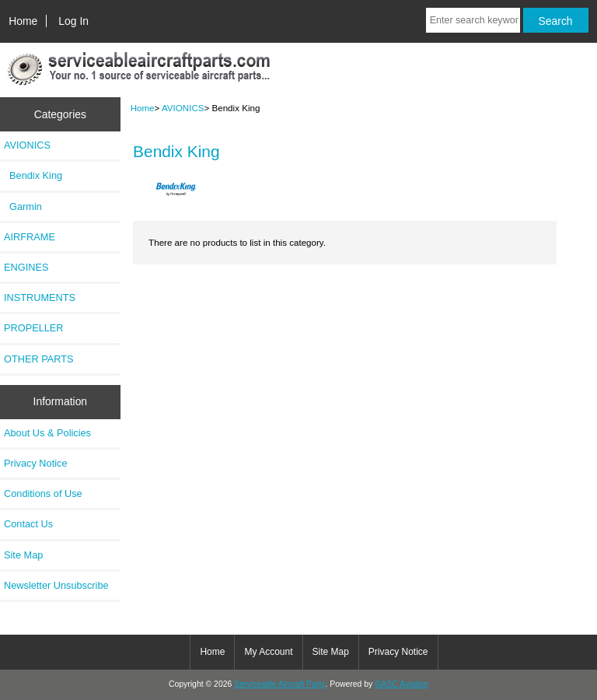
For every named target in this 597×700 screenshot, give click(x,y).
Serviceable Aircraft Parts (279, 684)
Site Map (23, 555)
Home (23, 21)
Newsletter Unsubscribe (56, 585)
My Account (268, 652)
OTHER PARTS (39, 359)
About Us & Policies (47, 433)
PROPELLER (34, 328)
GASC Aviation (401, 684)
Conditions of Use (43, 493)
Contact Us (28, 524)
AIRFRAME (30, 237)
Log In (73, 21)
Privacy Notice (35, 463)
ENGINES (26, 267)
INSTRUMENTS (40, 297)
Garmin (23, 206)
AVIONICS (183, 108)
